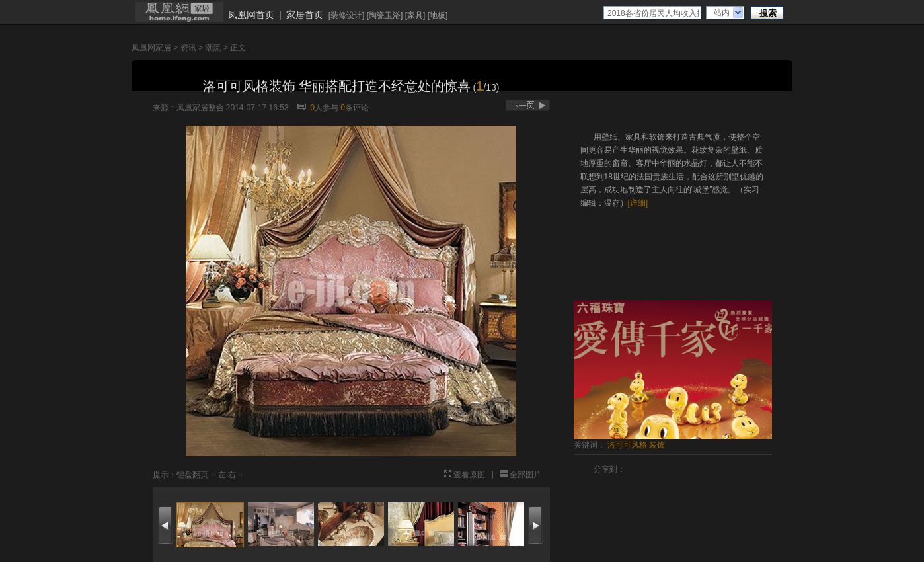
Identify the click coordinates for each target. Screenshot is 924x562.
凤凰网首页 (251, 15)
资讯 (188, 48)
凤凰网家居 (151, 48)
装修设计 (346, 15)
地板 (438, 15)
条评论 (355, 108)
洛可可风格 (627, 445)
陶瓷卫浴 (385, 15)
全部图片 (525, 475)
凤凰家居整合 (200, 108)
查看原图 (469, 475)
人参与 (324, 108)
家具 (415, 15)
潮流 (213, 48)
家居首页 (305, 15)
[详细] (638, 203)
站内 (722, 13)
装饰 (657, 445)
